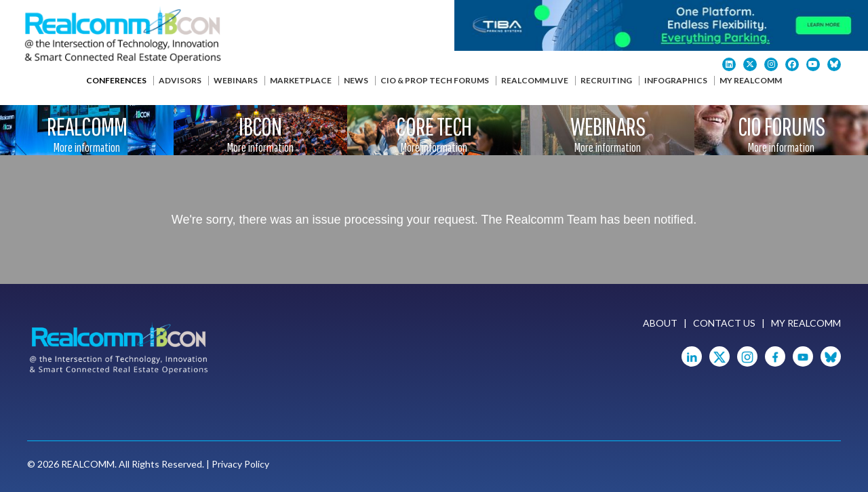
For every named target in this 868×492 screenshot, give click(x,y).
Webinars (236, 80)
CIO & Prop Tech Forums (435, 80)
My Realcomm (751, 80)
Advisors (180, 80)
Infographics (676, 80)
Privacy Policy (240, 464)
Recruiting (606, 80)
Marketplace (301, 80)
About (660, 323)
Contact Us (724, 323)
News (356, 80)
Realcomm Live (535, 80)
